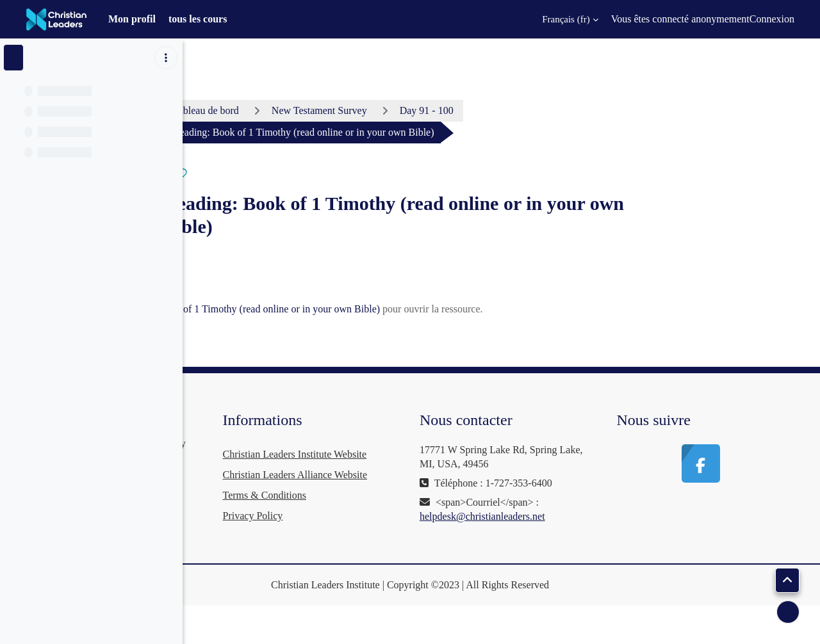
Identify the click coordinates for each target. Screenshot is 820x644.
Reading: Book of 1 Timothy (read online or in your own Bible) (398, 309)
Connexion (772, 19)
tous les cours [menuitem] (198, 19)
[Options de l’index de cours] (166, 58)
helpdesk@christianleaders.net (579, 530)
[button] (562, 19)
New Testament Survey (415, 110)
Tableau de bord (303, 110)
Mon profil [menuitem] (132, 19)
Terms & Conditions (409, 536)
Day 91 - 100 (523, 110)
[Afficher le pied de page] (788, 612)
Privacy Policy (397, 557)
